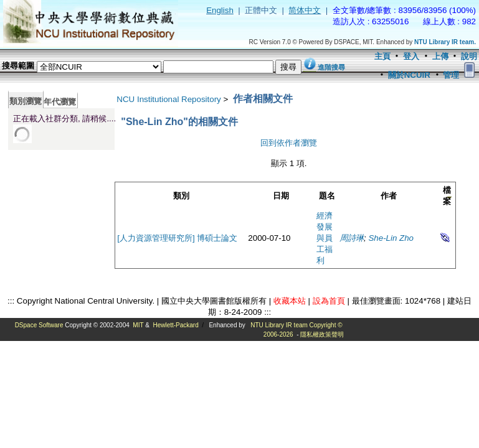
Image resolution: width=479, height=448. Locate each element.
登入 (411, 56)
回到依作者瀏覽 (289, 143)
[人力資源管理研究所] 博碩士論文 (177, 238)
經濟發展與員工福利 (325, 238)
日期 (281, 196)
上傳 (440, 56)
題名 (327, 196)
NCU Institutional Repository (168, 99)
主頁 (382, 56)
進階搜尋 (331, 67)
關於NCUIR (409, 75)
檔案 (447, 196)
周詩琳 (352, 238)
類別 (181, 196)
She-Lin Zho (391, 238)
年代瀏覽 (60, 102)
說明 (469, 56)
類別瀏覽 (26, 101)
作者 (389, 196)
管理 (451, 75)
